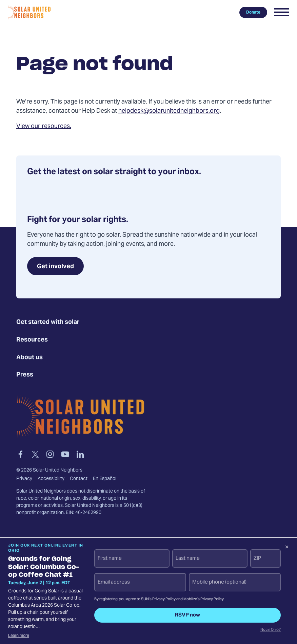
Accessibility (51, 479)
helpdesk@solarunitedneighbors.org (169, 111)
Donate (253, 12)
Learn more (19, 636)
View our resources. (44, 126)
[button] (281, 12)
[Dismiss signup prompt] (287, 548)
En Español (105, 479)
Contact (79, 479)
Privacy (24, 479)
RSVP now (187, 615)
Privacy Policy (164, 599)
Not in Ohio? (271, 630)
